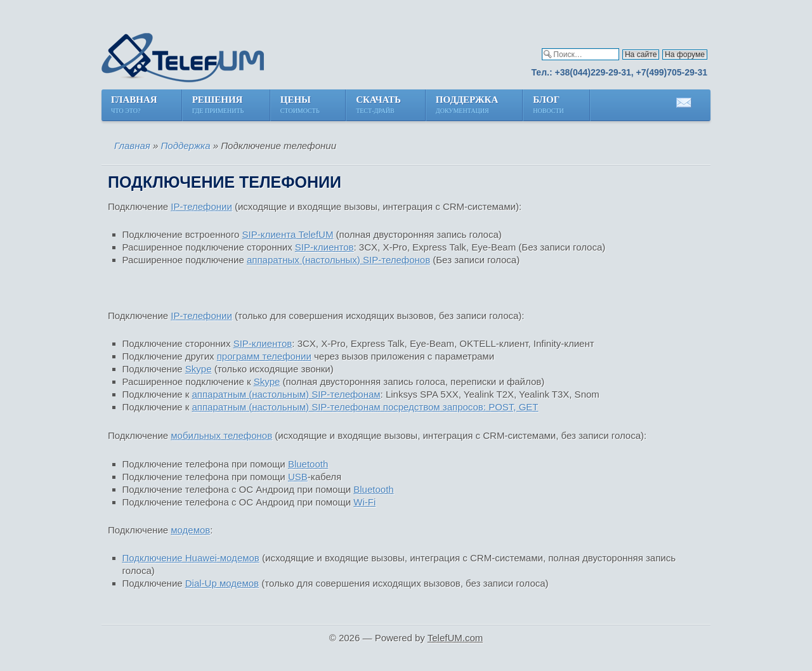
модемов (190, 530)
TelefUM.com (455, 638)
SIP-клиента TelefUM (288, 234)
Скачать (378, 106)
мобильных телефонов (221, 435)
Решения (219, 106)
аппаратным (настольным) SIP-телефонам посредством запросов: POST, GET (365, 407)
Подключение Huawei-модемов (191, 558)
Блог (549, 106)
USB (298, 477)
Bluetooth (308, 464)
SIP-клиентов (324, 247)
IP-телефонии (201, 206)
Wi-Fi (364, 502)
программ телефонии (264, 356)
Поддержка (467, 106)
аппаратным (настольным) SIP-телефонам (286, 394)
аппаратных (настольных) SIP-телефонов (338, 260)
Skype (199, 369)
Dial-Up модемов (222, 583)
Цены (301, 106)
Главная (134, 106)
